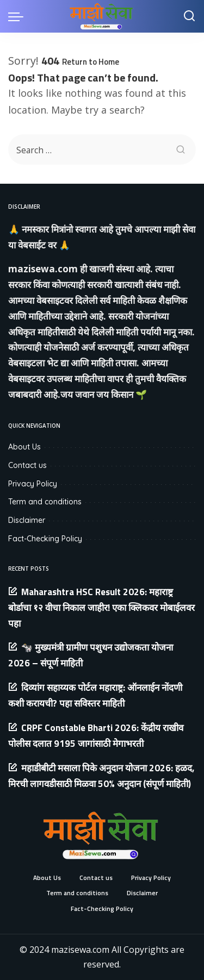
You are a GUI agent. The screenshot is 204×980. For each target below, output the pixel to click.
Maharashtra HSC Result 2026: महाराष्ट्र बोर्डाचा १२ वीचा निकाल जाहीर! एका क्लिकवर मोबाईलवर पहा (101, 608)
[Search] (189, 16)
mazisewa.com (43, 269)
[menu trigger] (18, 16)
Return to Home (91, 62)
